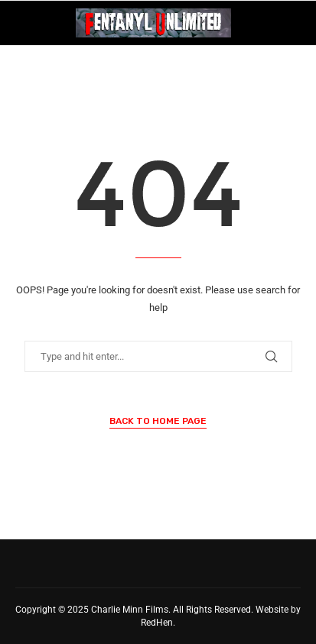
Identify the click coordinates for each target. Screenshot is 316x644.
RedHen (157, 623)
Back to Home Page (158, 421)
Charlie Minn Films (130, 610)
